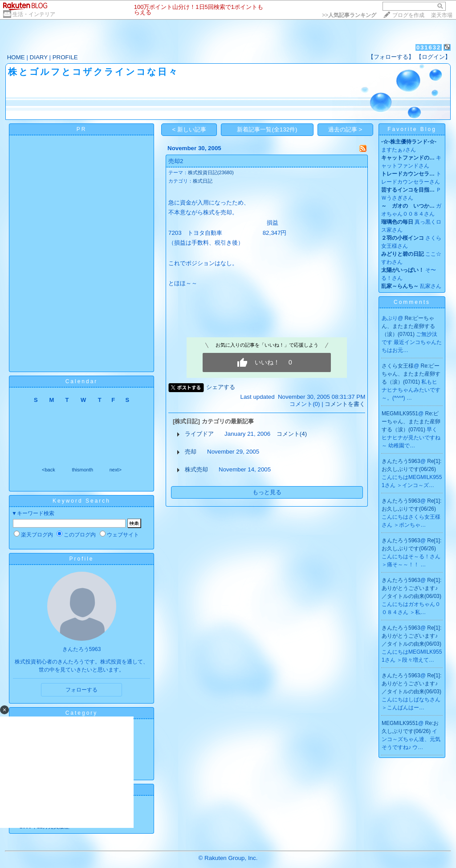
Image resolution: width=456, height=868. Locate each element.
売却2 (176, 161)
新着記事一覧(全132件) (267, 129)
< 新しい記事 (189, 129)
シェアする (221, 387)
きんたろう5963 (401, 461)
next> (116, 470)
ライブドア (199, 434)
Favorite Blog (412, 129)
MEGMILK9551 (400, 414)
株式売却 (196, 469)
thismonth (82, 470)
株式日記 (203, 181)
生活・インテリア (34, 14)
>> (349, 15)
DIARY (39, 57)
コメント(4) (292, 434)
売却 (191, 452)
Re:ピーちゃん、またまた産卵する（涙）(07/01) (408, 326)
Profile (81, 559)
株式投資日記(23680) (211, 172)
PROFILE (65, 57)
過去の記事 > (345, 129)
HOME (16, 57)
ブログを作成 (408, 15)
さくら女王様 (398, 366)
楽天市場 (442, 15)
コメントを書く (345, 404)
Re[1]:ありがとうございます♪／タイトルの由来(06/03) (411, 588)
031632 (429, 47)
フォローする (81, 690)
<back (49, 470)
